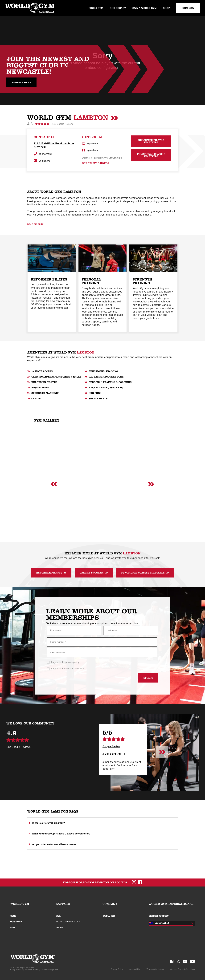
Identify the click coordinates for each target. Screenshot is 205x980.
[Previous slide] (54, 484)
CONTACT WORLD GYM (68, 922)
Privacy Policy (117, 969)
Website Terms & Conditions (182, 969)
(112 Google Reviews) (63, 124)
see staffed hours (96, 163)
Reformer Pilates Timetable (151, 141)
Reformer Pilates (51, 573)
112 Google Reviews (18, 747)
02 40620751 (43, 154)
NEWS (60, 927)
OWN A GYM (109, 916)
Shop (166, 8)
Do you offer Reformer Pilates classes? (53, 844)
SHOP (13, 927)
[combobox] (170, 923)
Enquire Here (21, 82)
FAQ (58, 916)
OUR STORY (16, 922)
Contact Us (42, 161)
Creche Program (94, 573)
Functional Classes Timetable (151, 155)
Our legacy (118, 8)
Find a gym (96, 8)
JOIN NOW (188, 8)
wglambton (90, 144)
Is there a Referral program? (47, 823)
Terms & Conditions (155, 969)
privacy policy (72, 662)
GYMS (13, 916)
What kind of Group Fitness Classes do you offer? (60, 834)
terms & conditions (75, 669)
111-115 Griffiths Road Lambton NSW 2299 (54, 145)
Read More (35, 224)
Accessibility (135, 969)
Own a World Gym (144, 8)
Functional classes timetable (145, 573)
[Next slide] (151, 484)
